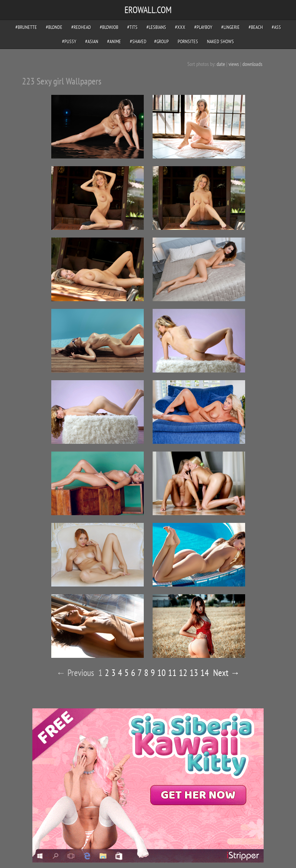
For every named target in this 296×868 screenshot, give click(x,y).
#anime (114, 41)
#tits (132, 27)
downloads (252, 64)
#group (161, 41)
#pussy (69, 41)
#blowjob (109, 27)
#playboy (203, 27)
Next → (226, 673)
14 (205, 673)
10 (161, 673)
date (221, 64)
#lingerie (230, 27)
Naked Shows (220, 41)
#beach (256, 27)
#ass (276, 27)
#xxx (180, 27)
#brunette (26, 27)
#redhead (81, 27)
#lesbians (156, 27)
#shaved (138, 41)
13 (194, 673)
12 (183, 673)
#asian (92, 41)
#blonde (54, 27)
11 (172, 673)
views (234, 64)
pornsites (188, 41)
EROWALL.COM (148, 10)
